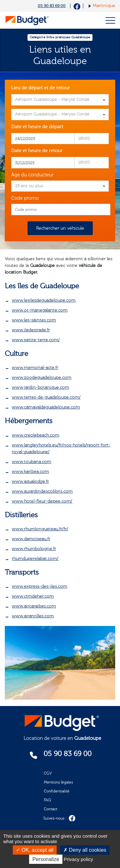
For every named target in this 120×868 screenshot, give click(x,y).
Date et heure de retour (37, 151)
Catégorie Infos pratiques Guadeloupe (60, 37)
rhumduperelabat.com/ (35, 559)
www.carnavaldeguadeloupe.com (46, 407)
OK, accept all (35, 850)
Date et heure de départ (37, 127)
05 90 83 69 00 (52, 6)
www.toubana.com (32, 462)
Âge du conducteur (32, 175)
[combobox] (60, 100)
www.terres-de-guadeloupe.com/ (46, 397)
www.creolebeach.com (36, 435)
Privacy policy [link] (78, 859)
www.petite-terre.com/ (36, 340)
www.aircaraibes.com (34, 606)
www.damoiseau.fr (31, 539)
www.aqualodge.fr (30, 482)
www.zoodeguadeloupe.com (42, 378)
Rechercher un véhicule (60, 228)
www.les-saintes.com (34, 320)
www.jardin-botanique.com (40, 387)
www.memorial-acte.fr (35, 368)
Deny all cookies (85, 850)
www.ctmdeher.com (33, 596)
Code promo (25, 198)
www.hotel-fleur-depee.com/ (42, 501)
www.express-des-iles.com (40, 586)
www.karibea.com (30, 472)
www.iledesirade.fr (31, 330)
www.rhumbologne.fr (34, 549)
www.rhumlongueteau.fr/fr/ (40, 529)
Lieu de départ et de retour (41, 88)
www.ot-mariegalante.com (40, 310)
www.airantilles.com (33, 616)
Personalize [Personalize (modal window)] (46, 859)
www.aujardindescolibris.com (42, 491)
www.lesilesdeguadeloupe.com (44, 300)
